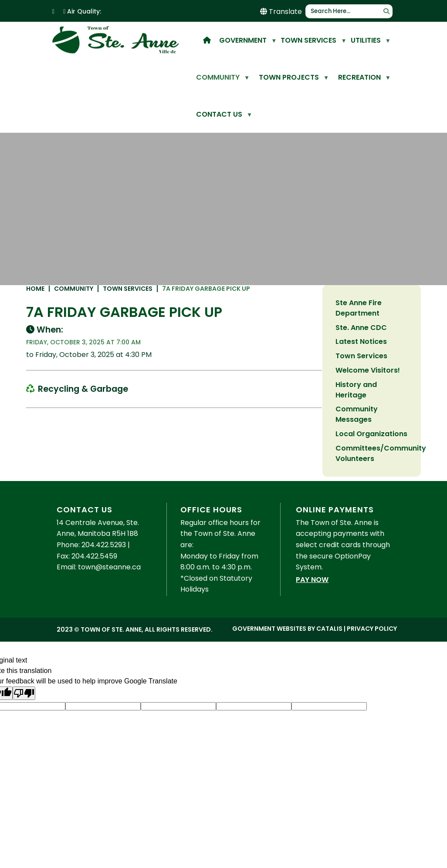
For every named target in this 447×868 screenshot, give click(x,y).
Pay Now (312, 623)
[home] (207, 40)
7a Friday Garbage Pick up (314, 303)
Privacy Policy (372, 672)
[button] (386, 11)
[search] (346, 11)
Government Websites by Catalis (287, 672)
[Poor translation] (24, 737)
